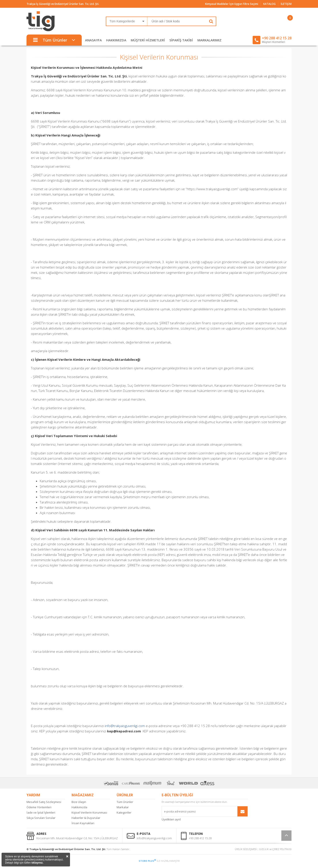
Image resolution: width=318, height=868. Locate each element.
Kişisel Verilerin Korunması (89, 812)
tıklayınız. (37, 863)
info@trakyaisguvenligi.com (125, 726)
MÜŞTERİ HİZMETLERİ (148, 40)
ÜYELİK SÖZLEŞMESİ (246, 849)
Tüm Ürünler (125, 802)
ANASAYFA (93, 40)
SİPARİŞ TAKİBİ (181, 40)
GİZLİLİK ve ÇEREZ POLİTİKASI (275, 849)
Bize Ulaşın (79, 802)
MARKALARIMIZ (209, 40)
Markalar (123, 807)
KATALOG (269, 4)
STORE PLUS (147, 861)
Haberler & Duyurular (86, 818)
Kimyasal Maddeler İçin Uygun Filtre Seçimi (232, 4)
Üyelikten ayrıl (171, 819)
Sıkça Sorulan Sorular (41, 818)
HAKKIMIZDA (116, 40)
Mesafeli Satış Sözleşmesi (44, 802)
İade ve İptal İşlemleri (41, 812)
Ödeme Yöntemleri (39, 807)
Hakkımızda (79, 807)
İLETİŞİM (286, 4)
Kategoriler (124, 812)
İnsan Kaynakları (83, 823)
